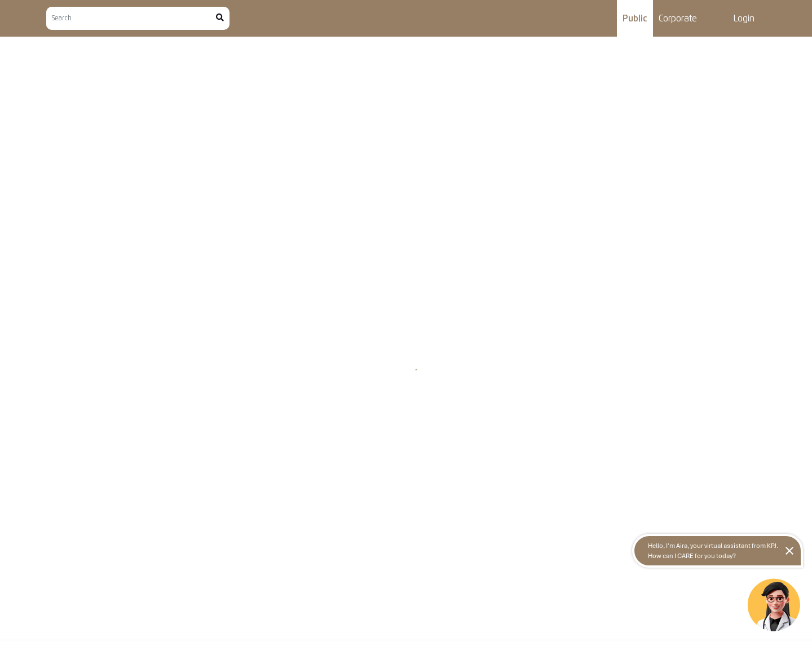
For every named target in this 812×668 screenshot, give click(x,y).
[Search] (131, 18)
